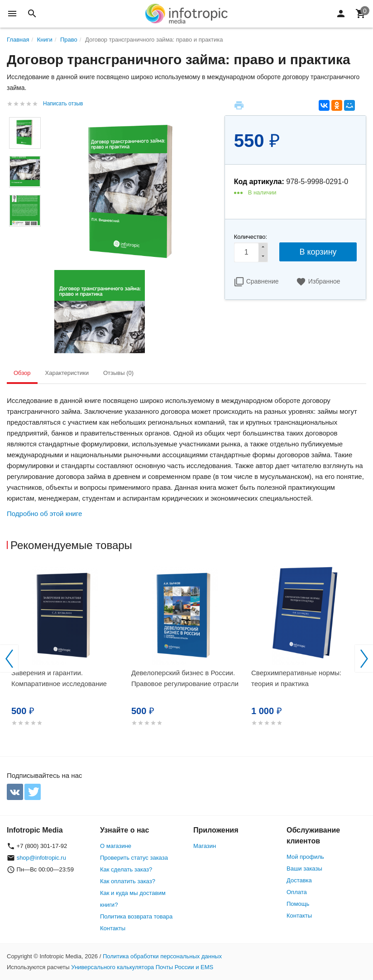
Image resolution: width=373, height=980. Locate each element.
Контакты (113, 928)
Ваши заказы (304, 869)
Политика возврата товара (136, 916)
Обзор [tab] (22, 373)
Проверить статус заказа (134, 858)
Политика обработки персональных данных (162, 956)
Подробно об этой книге (44, 514)
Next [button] (364, 658)
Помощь (298, 904)
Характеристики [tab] (67, 373)
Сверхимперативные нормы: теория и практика (296, 678)
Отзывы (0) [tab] (118, 373)
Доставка (299, 880)
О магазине (116, 846)
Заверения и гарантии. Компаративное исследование (59, 678)
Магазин (205, 846)
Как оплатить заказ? (128, 881)
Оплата (297, 892)
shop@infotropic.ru (41, 858)
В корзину (318, 252)
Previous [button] (9, 658)
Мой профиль (305, 857)
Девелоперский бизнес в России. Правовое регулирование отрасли (185, 678)
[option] (67, 657)
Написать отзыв (63, 104)
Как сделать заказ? (126, 869)
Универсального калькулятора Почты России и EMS (142, 967)
